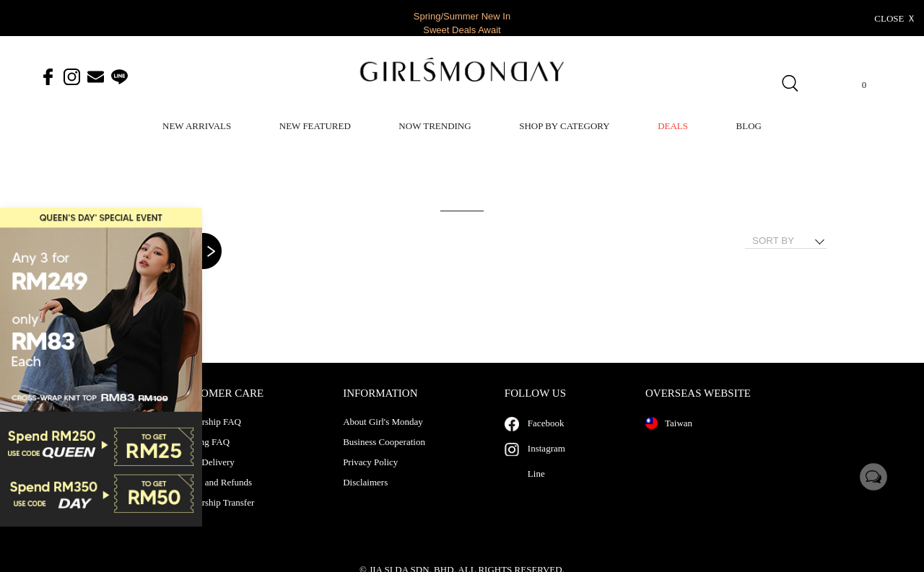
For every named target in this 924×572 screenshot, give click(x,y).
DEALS (673, 126)
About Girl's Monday (383, 436)
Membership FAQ (207, 436)
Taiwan (669, 437)
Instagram (546, 463)
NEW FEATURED (315, 126)
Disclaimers (365, 497)
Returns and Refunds (213, 497)
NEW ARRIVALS (197, 126)
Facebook (546, 437)
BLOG (749, 126)
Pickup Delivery (204, 477)
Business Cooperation (384, 457)
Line (536, 488)
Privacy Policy (370, 477)
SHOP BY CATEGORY (564, 126)
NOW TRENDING (435, 126)
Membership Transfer (214, 517)
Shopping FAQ (201, 457)
